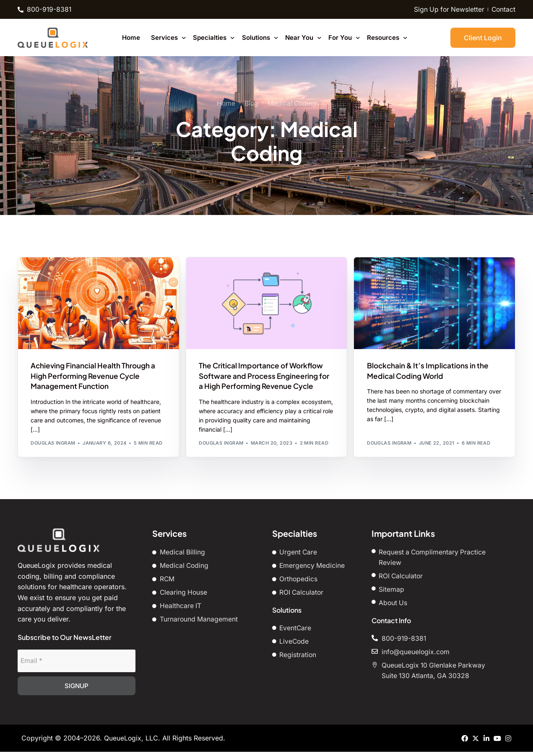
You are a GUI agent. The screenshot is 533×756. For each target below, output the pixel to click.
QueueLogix (123, 742)
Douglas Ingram (53, 445)
